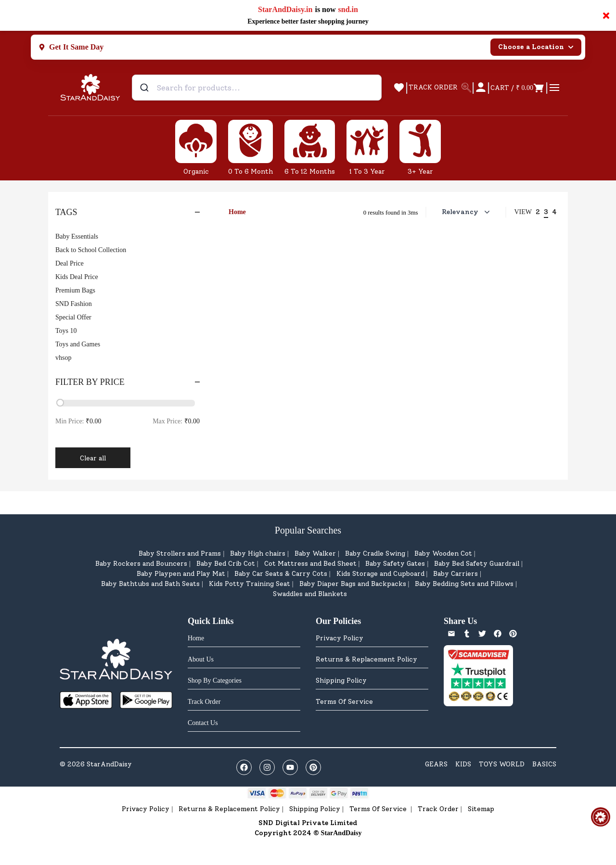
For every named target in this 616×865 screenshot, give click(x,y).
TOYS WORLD (502, 764)
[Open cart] (518, 88)
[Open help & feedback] (601, 817)
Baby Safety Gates (395, 564)
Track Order (438, 809)
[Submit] (146, 88)
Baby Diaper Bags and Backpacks (353, 584)
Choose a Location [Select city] (536, 47)
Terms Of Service (344, 702)
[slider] (60, 403)
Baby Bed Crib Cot (226, 564)
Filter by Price (128, 382)
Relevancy (467, 212)
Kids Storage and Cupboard (380, 574)
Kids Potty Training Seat (250, 584)
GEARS (436, 764)
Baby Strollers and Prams (180, 553)
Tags (128, 212)
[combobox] (257, 88)
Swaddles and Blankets (310, 594)
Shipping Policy (341, 681)
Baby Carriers (456, 574)
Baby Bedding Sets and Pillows (464, 584)
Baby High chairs (258, 553)
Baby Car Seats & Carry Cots (281, 574)
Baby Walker (315, 553)
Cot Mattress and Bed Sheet (310, 564)
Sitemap (481, 809)
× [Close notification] (606, 15)
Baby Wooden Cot (443, 553)
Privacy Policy (340, 638)
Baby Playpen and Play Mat (181, 574)
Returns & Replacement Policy (366, 659)
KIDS (463, 764)
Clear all (93, 458)
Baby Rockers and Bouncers (141, 564)
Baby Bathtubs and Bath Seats (150, 584)
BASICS (544, 764)
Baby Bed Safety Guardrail (477, 564)
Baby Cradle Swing (375, 553)
